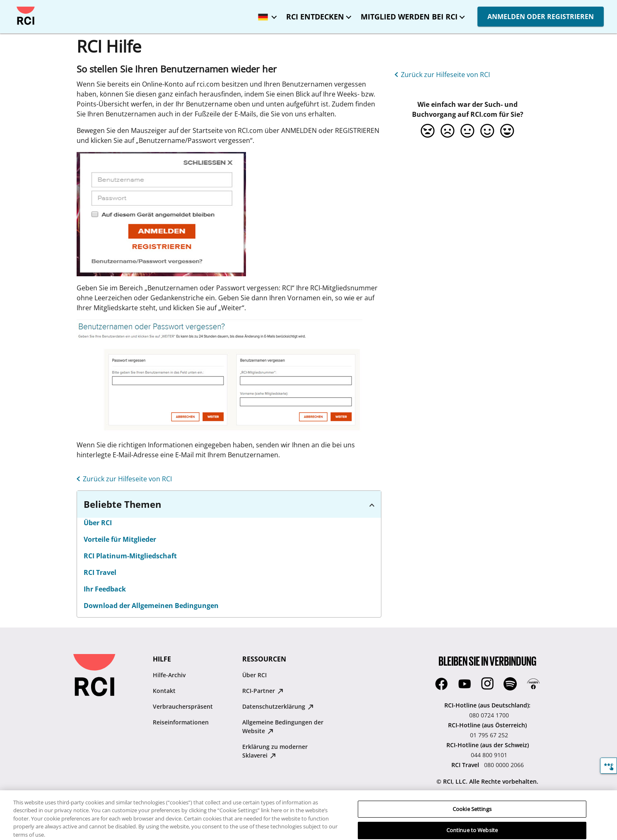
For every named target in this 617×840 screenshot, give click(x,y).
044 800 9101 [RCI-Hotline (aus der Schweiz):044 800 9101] (489, 755)
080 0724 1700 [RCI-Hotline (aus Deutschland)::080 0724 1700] (489, 715)
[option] (428, 131)
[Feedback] (609, 766)
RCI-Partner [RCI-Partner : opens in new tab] (263, 691)
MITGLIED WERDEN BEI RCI (409, 17)
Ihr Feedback (105, 589)
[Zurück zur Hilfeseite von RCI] (123, 478)
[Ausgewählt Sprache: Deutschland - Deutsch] (265, 14)
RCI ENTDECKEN (315, 17)
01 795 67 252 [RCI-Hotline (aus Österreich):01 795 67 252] (489, 735)
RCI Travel (100, 572)
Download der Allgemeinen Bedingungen (151, 606)
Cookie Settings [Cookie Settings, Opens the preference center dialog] (472, 815)
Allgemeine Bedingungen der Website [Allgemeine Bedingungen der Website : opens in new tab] (283, 727)
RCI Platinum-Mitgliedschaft (130, 556)
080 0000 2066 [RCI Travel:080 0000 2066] (504, 765)
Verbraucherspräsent (183, 706)
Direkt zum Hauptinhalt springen (13, 7)
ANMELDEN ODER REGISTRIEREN (541, 17)
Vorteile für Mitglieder (120, 539)
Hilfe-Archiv (169, 675)
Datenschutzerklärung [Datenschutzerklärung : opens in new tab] (278, 706)
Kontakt (164, 691)
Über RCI (98, 523)
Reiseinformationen (181, 722)
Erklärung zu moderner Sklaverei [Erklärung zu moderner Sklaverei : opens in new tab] (275, 751)
